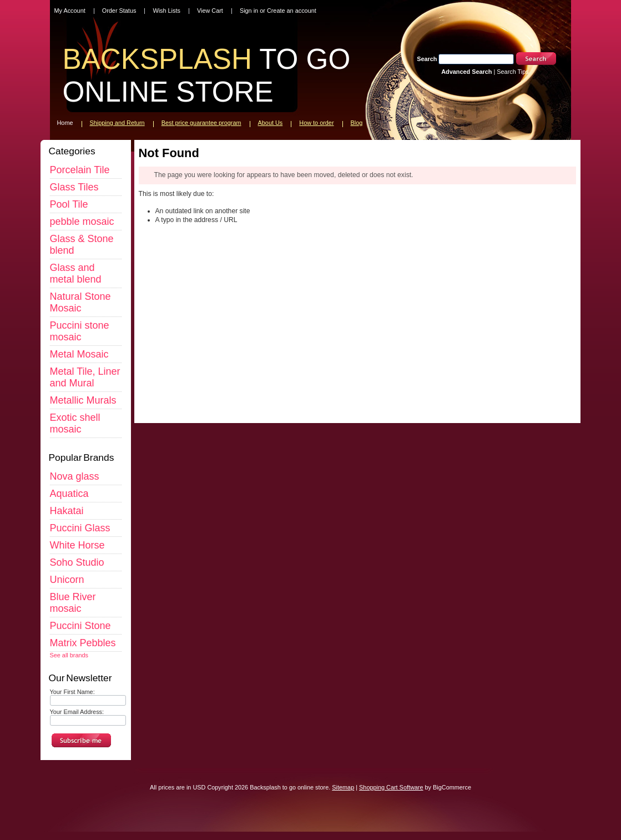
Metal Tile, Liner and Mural (85, 377)
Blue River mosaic (73, 603)
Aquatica (69, 494)
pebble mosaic (82, 222)
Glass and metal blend (76, 273)
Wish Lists (166, 11)
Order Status (119, 11)
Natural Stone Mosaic (80, 302)
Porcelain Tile (80, 170)
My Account (70, 11)
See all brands (69, 655)
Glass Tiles (74, 187)
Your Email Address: (77, 712)
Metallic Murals (83, 400)
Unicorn (67, 580)
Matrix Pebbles (83, 643)
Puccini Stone (80, 626)
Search (427, 59)
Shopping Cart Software (391, 787)
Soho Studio (77, 562)
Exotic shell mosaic (75, 423)
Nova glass (75, 476)
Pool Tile (69, 204)
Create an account (292, 11)
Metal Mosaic (79, 354)
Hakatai (67, 511)
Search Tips (513, 72)
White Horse (77, 545)
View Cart (210, 11)
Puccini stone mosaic (80, 331)
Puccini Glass (80, 528)
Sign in (249, 11)
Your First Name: (72, 692)
